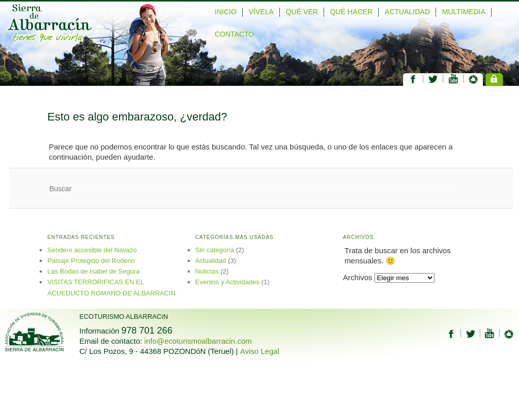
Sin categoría (215, 250)
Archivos (358, 277)
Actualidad (211, 261)
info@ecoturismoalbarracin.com (198, 341)
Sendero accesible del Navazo (92, 250)
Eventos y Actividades (227, 282)
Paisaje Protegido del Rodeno (91, 261)
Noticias (207, 271)
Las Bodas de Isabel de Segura (93, 271)
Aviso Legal (260, 351)
